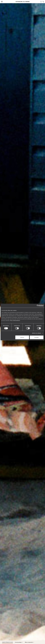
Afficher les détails (36, 333)
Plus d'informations (15, 320)
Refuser (22, 337)
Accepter (37, 337)
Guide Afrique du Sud (7, 642)
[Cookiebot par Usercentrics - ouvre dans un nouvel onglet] (38, 306)
